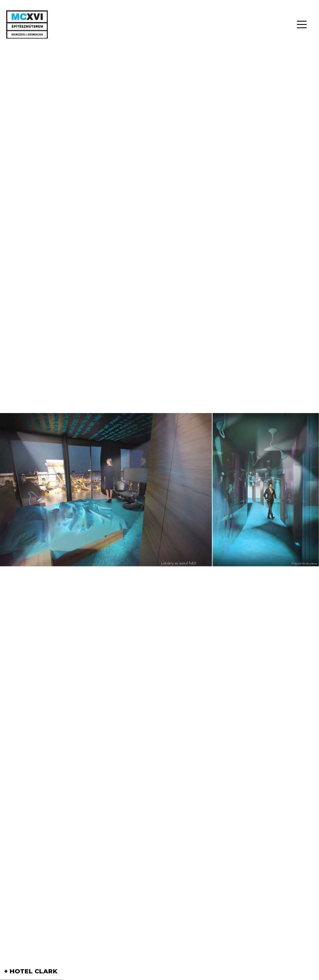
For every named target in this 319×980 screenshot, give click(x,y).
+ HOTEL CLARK (31, 971)
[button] (302, 24)
